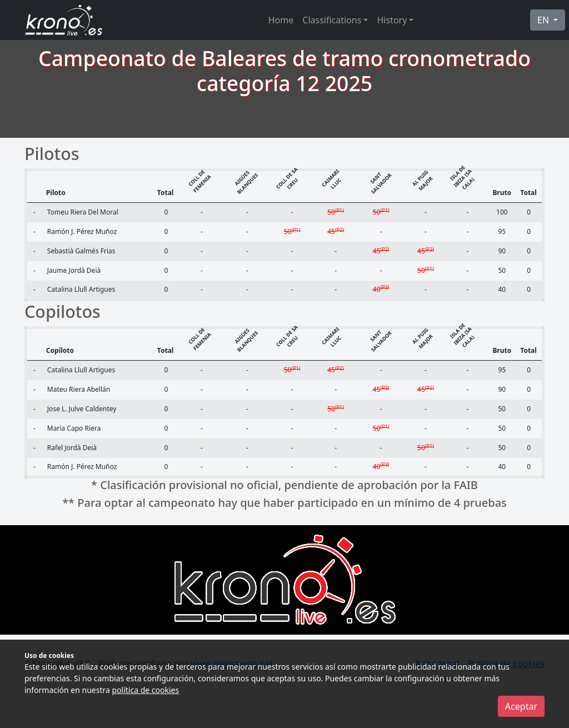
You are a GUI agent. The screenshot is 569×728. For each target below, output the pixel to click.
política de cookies (146, 690)
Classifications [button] (332, 20)
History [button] (392, 20)
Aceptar (521, 706)
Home (281, 20)
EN (544, 20)
